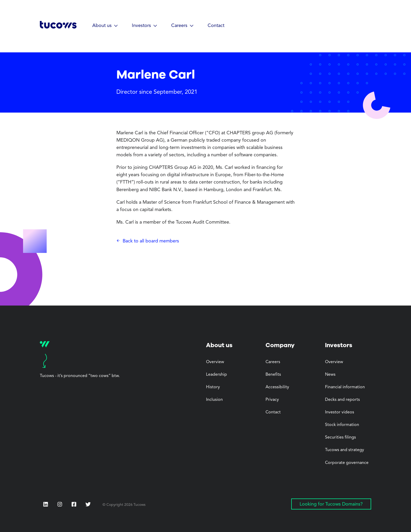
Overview (215, 362)
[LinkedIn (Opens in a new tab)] (46, 504)
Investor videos (340, 412)
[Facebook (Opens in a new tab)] (74, 505)
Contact (216, 26)
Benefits (273, 375)
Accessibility (277, 387)
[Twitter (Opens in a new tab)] (88, 504)
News (330, 375)
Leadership (217, 375)
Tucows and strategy (345, 450)
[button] (105, 26)
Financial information (345, 387)
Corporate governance (347, 463)
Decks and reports (342, 400)
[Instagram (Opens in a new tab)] (60, 504)
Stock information (342, 425)
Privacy (272, 400)
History (213, 387)
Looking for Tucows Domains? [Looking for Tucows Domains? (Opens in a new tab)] (331, 504)
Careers (273, 362)
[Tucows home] (58, 27)
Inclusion (214, 400)
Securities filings (340, 437)
